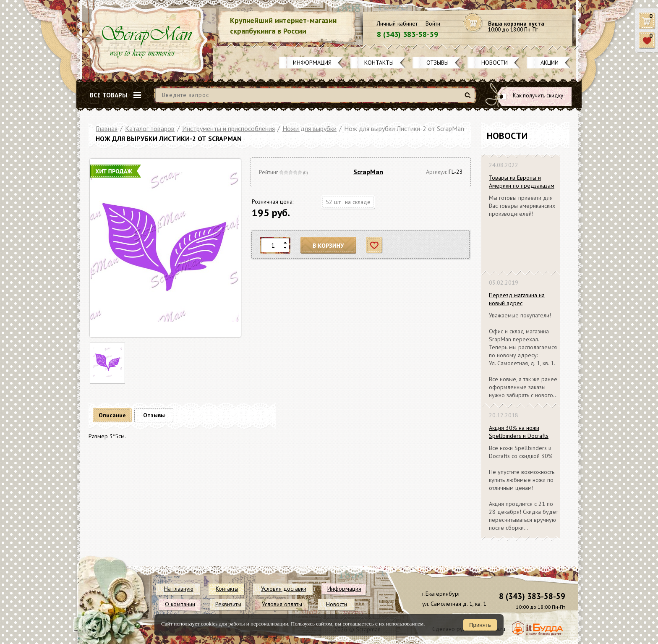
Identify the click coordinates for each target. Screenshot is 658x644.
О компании (180, 604)
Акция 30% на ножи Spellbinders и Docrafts (519, 432)
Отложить (375, 245)
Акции (550, 63)
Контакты (379, 63)
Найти (469, 98)
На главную (179, 589)
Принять (480, 625)
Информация (312, 63)
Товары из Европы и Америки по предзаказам (522, 182)
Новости (495, 63)
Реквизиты (228, 604)
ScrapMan (368, 172)
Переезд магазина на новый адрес (517, 299)
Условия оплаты (282, 604)
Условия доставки (284, 589)
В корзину (329, 245)
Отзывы (437, 63)
